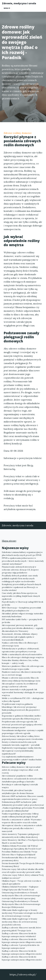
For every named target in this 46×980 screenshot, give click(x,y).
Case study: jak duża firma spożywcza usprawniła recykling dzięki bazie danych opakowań (21, 596)
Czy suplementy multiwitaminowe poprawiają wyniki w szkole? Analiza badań (22, 758)
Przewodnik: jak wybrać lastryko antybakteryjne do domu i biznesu (18, 792)
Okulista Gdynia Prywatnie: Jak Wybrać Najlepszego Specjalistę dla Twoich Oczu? (22, 847)
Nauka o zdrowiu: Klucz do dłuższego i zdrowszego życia (20, 644)
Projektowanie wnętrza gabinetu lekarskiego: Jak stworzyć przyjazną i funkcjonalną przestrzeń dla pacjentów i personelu (21, 708)
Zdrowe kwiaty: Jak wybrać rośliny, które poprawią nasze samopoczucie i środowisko (22, 738)
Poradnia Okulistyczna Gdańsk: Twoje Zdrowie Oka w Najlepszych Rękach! (20, 853)
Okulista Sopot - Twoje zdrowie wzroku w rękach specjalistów (22, 882)
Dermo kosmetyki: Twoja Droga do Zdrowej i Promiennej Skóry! (23, 865)
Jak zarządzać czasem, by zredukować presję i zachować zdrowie (20, 685)
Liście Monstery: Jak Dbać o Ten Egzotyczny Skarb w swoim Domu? (23, 841)
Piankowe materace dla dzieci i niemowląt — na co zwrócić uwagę (23, 673)
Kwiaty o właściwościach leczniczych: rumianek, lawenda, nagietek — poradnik (21, 743)
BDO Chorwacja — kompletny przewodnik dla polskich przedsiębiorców (21, 609)
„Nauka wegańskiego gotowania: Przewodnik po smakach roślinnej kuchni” (23, 809)
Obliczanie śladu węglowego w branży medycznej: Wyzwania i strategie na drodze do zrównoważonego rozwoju (22, 913)
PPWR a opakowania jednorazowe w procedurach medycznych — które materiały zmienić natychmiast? (23, 561)
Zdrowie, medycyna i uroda (19, 3)
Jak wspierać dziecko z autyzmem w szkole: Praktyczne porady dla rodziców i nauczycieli (22, 828)
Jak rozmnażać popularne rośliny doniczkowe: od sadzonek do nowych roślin (22, 777)
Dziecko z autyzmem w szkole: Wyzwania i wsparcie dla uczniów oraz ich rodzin (22, 821)
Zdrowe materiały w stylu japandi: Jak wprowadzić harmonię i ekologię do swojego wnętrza (23, 692)
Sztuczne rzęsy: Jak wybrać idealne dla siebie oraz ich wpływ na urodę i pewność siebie (23, 871)
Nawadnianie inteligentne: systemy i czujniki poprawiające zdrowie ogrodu (23, 732)
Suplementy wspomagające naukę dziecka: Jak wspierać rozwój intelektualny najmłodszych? (22, 751)
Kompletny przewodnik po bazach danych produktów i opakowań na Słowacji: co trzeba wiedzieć (21, 587)
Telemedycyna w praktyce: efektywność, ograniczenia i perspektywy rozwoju (21, 650)
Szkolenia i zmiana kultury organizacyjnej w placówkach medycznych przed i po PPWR (22, 554)
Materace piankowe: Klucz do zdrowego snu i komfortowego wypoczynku (23, 668)
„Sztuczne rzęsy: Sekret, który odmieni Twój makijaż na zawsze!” (23, 876)
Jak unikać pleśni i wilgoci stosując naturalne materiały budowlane (23, 615)
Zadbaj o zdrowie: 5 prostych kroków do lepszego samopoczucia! (21, 947)
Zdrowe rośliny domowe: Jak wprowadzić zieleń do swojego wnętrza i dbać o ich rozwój (21, 770)
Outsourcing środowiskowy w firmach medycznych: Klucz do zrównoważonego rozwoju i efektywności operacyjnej (21, 895)
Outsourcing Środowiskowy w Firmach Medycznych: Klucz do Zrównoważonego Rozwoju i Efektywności (21, 904)
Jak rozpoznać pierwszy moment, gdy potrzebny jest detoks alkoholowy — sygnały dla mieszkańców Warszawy (23, 628)
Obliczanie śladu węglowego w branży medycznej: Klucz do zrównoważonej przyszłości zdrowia (20, 922)
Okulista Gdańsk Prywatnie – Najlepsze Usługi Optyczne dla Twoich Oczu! (20, 888)
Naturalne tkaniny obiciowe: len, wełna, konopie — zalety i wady (20, 662)
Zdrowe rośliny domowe (18, 133)
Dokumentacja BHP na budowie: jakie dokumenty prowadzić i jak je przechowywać (23, 803)
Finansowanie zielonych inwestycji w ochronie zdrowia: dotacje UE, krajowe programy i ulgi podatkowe (20, 570)
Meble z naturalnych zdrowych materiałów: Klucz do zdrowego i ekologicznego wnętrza (23, 656)
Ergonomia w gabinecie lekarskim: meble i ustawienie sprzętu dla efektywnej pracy (21, 717)
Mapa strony (9, 541)
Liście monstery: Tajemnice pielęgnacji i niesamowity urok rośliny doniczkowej (21, 836)
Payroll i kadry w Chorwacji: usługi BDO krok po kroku (23, 603)
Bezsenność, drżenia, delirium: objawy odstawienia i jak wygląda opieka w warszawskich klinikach (20, 637)
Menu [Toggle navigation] (7, 8)
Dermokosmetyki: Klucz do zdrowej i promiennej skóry (19, 859)
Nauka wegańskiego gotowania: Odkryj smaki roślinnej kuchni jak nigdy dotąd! (20, 815)
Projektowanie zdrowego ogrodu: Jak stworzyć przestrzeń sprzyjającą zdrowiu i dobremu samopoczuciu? (22, 724)
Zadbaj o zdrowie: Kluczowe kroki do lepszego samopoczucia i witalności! (19, 935)
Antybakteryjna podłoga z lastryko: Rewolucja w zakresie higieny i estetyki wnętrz (20, 784)
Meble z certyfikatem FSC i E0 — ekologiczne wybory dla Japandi (23, 700)
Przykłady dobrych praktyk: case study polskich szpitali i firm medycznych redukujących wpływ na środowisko (20, 578)
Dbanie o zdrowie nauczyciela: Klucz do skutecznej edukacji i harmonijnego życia (21, 679)
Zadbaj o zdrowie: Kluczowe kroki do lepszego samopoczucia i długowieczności (22, 941)
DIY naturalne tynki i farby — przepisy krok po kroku (22, 621)
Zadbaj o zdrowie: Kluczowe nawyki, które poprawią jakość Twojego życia (22, 929)
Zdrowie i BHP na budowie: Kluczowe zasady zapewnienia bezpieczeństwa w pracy (23, 798)
